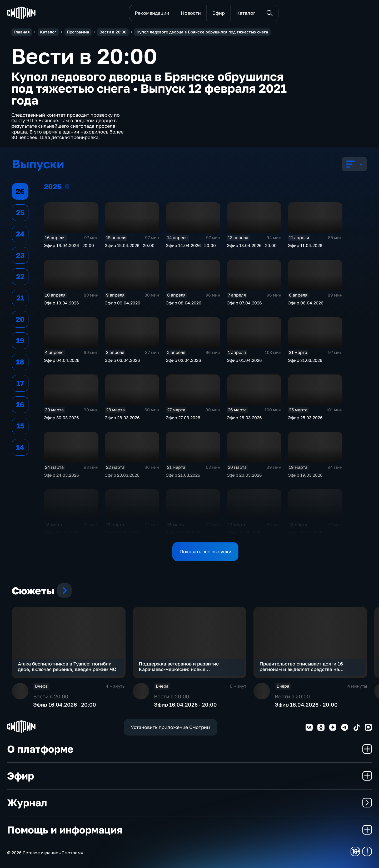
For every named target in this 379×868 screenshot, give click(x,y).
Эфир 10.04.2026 (61, 303)
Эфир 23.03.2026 (122, 475)
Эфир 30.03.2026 (61, 418)
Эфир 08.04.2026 (184, 303)
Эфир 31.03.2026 (305, 360)
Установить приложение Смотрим (171, 727)
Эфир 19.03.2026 (305, 475)
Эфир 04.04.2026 (62, 360)
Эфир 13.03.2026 (305, 532)
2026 (67, 186)
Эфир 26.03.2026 (244, 418)
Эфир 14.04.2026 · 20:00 (191, 245)
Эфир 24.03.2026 (61, 475)
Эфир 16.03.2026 (183, 532)
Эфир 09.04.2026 (123, 303)
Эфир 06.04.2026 (306, 303)
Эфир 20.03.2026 (244, 475)
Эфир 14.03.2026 (244, 532)
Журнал (189, 803)
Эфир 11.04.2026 (305, 245)
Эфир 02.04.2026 (183, 360)
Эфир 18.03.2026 (61, 532)
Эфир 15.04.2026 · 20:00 (130, 245)
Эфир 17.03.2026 (122, 532)
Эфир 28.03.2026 (122, 418)
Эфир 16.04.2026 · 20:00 (69, 245)
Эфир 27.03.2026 (183, 418)
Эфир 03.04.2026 (122, 360)
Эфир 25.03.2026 (305, 418)
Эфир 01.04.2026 (244, 360)
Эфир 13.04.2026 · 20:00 (252, 245)
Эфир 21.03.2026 (183, 475)
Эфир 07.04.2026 (244, 303)
